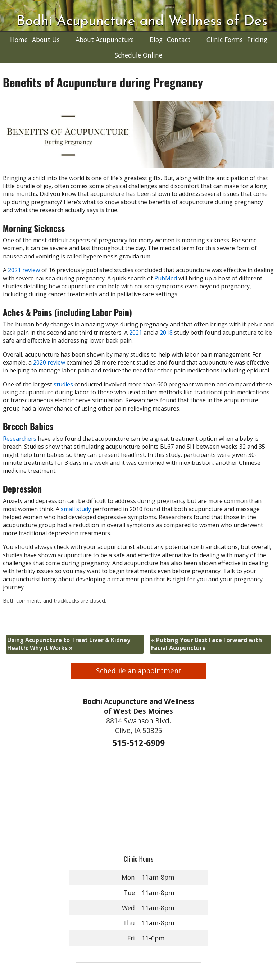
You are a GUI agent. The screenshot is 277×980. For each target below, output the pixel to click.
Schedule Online (138, 55)
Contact (179, 40)
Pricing (257, 40)
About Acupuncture (105, 40)
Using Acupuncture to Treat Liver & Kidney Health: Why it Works (69, 644)
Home (19, 40)
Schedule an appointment (139, 671)
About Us (46, 40)
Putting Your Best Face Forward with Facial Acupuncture (206, 644)
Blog (156, 40)
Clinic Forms (225, 40)
